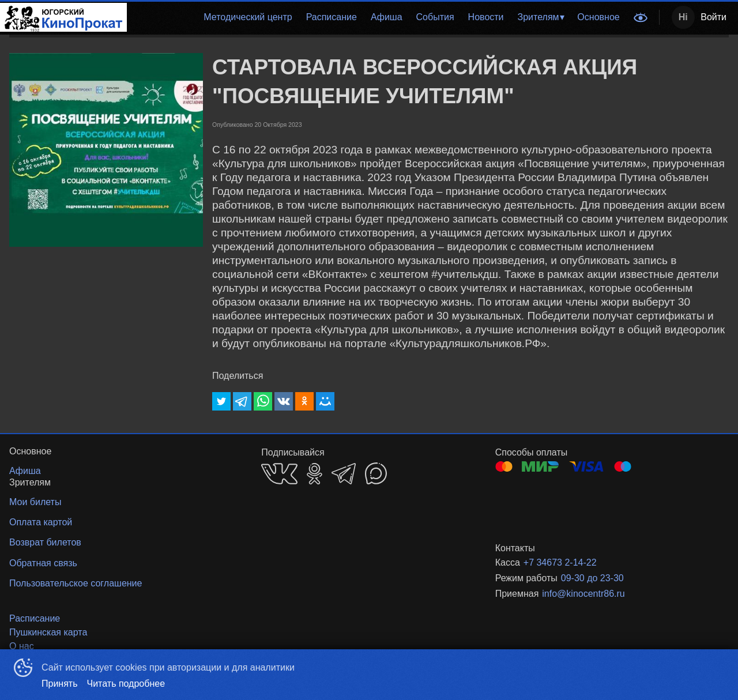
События (435, 17)
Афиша (387, 17)
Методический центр (248, 17)
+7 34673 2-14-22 (560, 562)
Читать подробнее (126, 684)
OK (315, 474)
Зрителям (539, 17)
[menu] (377, 17)
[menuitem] (248, 17)
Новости (486, 17)
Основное (598, 17)
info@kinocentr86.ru (583, 594)
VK (279, 474)
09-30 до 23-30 (592, 578)
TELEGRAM (344, 474)
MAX (376, 473)
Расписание (332, 17)
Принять (60, 684)
